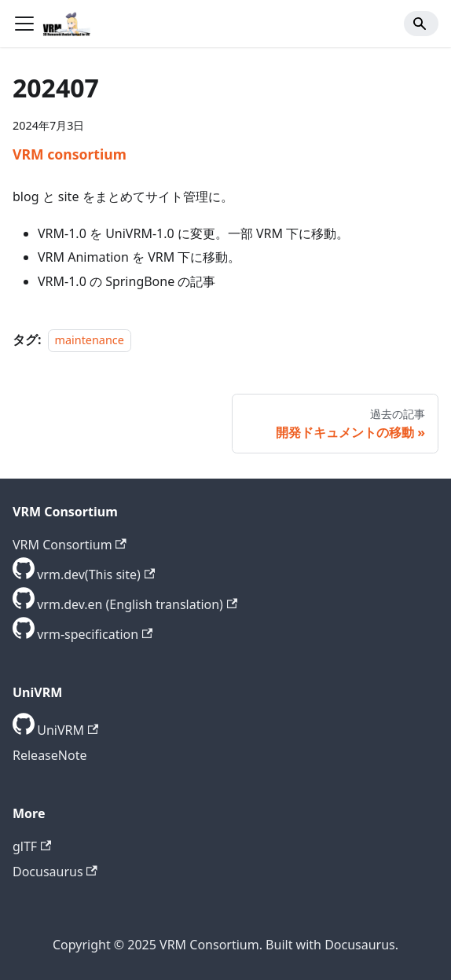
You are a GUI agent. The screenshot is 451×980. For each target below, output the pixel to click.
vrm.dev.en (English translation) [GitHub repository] (137, 604)
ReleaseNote (49, 755)
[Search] (421, 24)
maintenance (90, 340)
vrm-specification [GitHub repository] (95, 634)
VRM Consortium (70, 545)
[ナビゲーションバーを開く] (24, 24)
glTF (32, 846)
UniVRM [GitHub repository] (68, 730)
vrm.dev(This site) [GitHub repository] (96, 574)
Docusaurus (55, 872)
